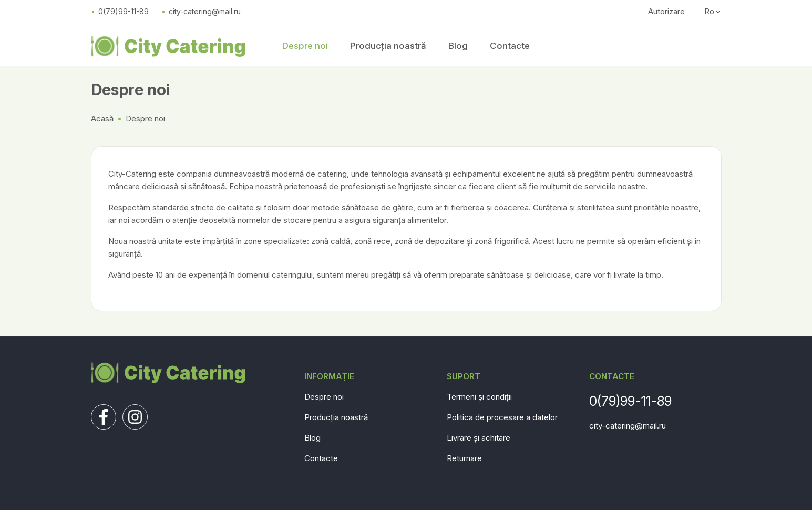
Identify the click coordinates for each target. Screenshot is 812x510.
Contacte (510, 46)
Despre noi (305, 46)
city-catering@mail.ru (205, 11)
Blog (458, 46)
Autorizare (666, 11)
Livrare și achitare (479, 438)
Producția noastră (388, 46)
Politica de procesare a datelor (502, 417)
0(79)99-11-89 (124, 11)
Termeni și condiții (479, 397)
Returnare (464, 458)
